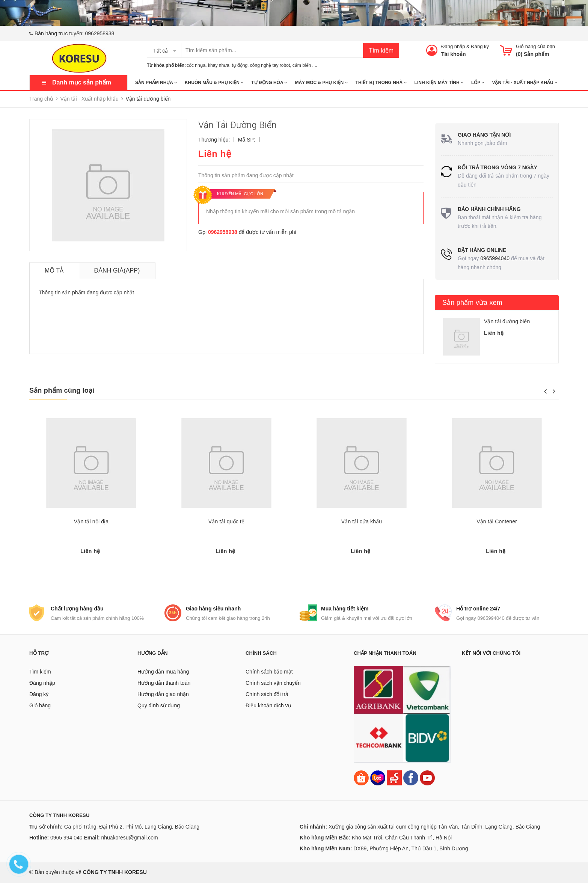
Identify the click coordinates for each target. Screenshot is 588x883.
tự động (240, 65)
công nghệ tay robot (270, 65)
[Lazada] (378, 778)
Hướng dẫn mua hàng (163, 672)
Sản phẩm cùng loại (62, 390)
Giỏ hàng (40, 705)
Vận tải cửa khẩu (362, 521)
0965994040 (495, 258)
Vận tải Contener (497, 521)
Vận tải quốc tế (226, 521)
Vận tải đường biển (507, 321)
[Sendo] (394, 778)
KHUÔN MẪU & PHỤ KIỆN (214, 83)
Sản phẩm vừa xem (472, 303)
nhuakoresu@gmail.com (129, 838)
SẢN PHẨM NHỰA (156, 83)
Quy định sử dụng (159, 705)
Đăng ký (480, 46)
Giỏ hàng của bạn (535, 46)
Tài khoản (454, 54)
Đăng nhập (453, 46)
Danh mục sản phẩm (82, 82)
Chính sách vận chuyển (273, 683)
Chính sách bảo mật (269, 672)
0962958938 (100, 33)
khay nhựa (219, 65)
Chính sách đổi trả (267, 694)
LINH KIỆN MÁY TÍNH (439, 83)
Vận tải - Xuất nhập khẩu (525, 83)
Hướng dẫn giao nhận (163, 694)
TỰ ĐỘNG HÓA (269, 83)
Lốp (478, 83)
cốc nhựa (196, 65)
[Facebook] (411, 778)
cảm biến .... (305, 65)
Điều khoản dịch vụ (268, 705)
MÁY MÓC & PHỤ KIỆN (321, 83)
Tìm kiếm (381, 50)
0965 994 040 (66, 838)
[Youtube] (427, 778)
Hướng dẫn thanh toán (164, 683)
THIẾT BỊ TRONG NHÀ (381, 83)
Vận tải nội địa (91, 521)
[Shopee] (361, 778)
